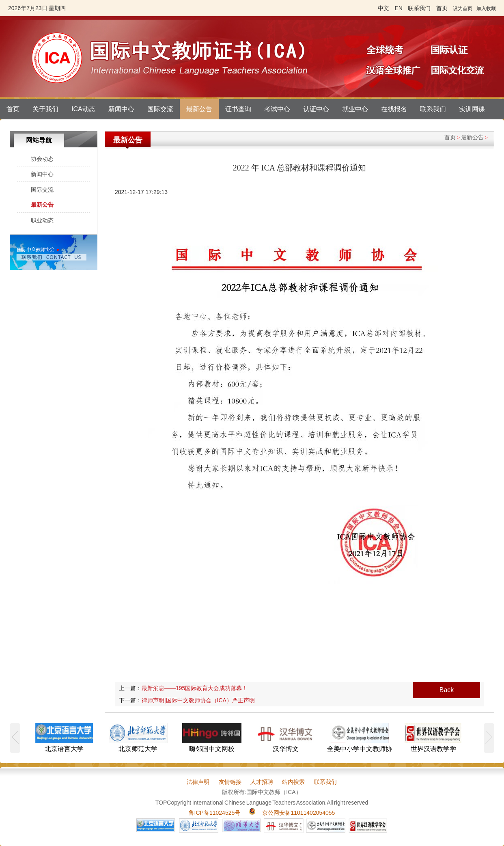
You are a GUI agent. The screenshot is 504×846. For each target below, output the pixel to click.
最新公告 (199, 109)
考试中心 (277, 109)
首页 (13, 109)
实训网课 (472, 109)
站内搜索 (293, 782)
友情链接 (230, 782)
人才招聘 (262, 782)
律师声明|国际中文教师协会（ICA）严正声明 (198, 700)
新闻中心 (121, 109)
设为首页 (463, 9)
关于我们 (45, 109)
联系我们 (433, 109)
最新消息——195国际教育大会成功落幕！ (195, 688)
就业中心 (355, 109)
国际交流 (160, 109)
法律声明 (198, 782)
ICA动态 (83, 109)
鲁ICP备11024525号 (215, 813)
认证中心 (316, 109)
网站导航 (39, 140)
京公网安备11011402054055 (298, 813)
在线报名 (394, 109)
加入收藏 (486, 9)
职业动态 (42, 220)
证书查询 (238, 109)
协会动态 (42, 159)
